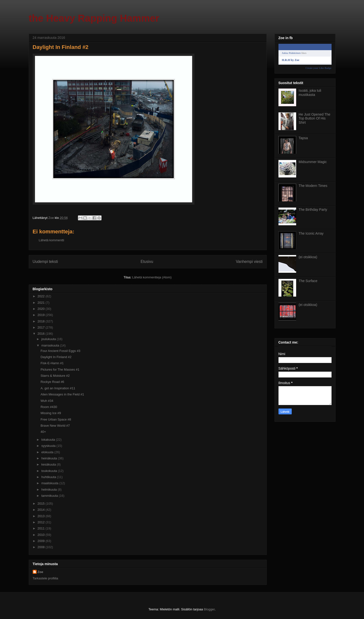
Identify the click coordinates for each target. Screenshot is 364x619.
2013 (42, 516)
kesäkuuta (49, 464)
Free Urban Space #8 (56, 419)
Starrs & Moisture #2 (55, 376)
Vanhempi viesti (249, 262)
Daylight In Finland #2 (56, 357)
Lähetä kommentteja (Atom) (152, 277)
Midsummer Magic (313, 162)
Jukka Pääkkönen (291, 53)
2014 (42, 510)
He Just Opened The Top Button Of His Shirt (314, 119)
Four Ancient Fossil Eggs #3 (60, 351)
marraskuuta (51, 345)
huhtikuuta (49, 477)
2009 (42, 541)
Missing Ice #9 (51, 413)
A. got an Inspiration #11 (58, 388)
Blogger (209, 609)
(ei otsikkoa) (308, 257)
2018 (42, 321)
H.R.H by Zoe (291, 60)
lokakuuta (49, 440)
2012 (42, 522)
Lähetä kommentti (51, 240)
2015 (42, 504)
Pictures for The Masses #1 (60, 370)
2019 (42, 315)
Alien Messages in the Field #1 (62, 394)
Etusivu (147, 262)
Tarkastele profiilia (45, 578)
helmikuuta (49, 490)
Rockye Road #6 (52, 382)
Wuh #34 (47, 401)
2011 (42, 528)
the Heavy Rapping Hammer (94, 18)
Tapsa (303, 138)
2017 (42, 327)
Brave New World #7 (55, 426)
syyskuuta (49, 446)
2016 (42, 334)
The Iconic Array (311, 233)
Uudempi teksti (45, 262)
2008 (42, 547)
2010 (42, 535)
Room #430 (49, 407)
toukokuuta (50, 471)
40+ (43, 432)
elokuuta (48, 452)
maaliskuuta (50, 483)
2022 (42, 296)
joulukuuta (49, 339)
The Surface (308, 281)
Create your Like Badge (318, 68)
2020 (42, 309)
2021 (42, 303)
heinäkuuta (50, 458)
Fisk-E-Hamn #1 (52, 363)
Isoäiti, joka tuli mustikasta (310, 93)
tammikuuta (50, 496)
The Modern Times (313, 186)
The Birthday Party (313, 210)
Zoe (40, 572)
